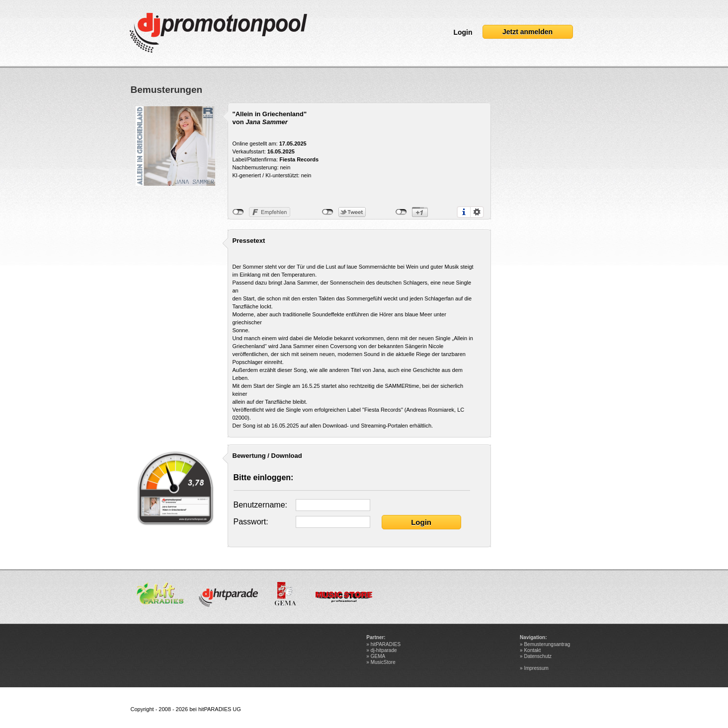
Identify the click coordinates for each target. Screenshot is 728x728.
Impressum (536, 668)
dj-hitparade (384, 650)
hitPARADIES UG (220, 709)
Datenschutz (538, 656)
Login (463, 32)
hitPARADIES (386, 644)
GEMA (378, 656)
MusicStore (383, 662)
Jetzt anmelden (527, 32)
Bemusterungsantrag (547, 644)
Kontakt (532, 650)
